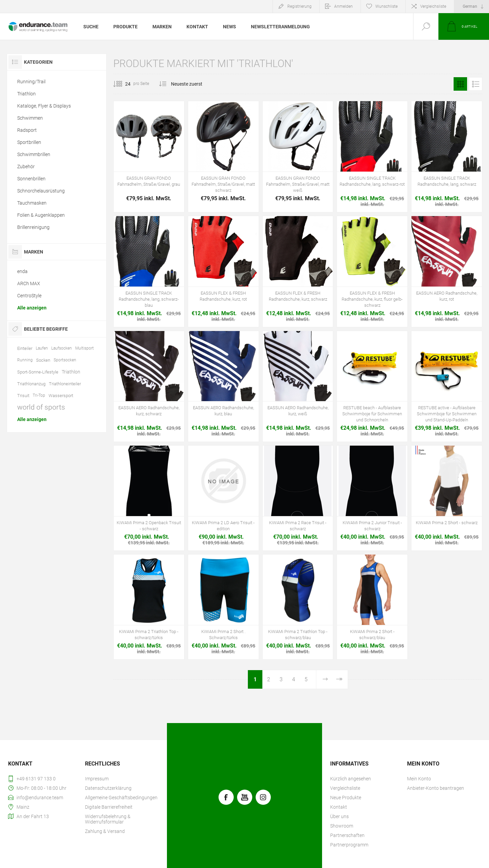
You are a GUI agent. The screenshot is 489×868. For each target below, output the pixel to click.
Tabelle (460, 84)
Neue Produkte (346, 798)
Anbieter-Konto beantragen (436, 788)
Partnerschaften (347, 835)
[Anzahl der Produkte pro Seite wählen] (123, 84)
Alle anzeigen (32, 308)
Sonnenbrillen (31, 179)
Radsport (27, 130)
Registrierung (299, 6)
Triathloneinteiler (65, 384)
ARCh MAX (29, 283)
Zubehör (26, 167)
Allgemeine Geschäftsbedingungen (121, 798)
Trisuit (23, 396)
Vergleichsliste (433, 6)
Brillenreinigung (33, 227)
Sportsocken (65, 360)
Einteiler (25, 348)
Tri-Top (39, 395)
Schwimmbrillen (34, 154)
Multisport (84, 348)
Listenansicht (476, 84)
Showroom (342, 826)
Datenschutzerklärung (108, 788)
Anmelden (343, 6)
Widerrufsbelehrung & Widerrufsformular (108, 819)
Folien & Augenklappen (41, 215)
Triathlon (26, 94)
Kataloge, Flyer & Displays (44, 106)
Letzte (339, 679)
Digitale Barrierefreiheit (109, 807)
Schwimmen (30, 118)
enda (22, 271)
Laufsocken (62, 348)
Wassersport (61, 396)
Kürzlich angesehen (351, 779)
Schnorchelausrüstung (41, 191)
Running (25, 360)
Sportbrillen (29, 142)
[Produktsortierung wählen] (191, 84)
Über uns (339, 816)
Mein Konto (419, 779)
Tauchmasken (32, 203)
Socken (43, 360)
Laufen (42, 348)
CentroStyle (29, 296)
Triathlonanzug (31, 384)
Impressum (97, 779)
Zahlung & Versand (105, 831)
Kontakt (339, 807)
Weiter (325, 679)
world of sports (41, 407)
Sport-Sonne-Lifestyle (38, 372)
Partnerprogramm (349, 845)
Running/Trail (31, 82)
